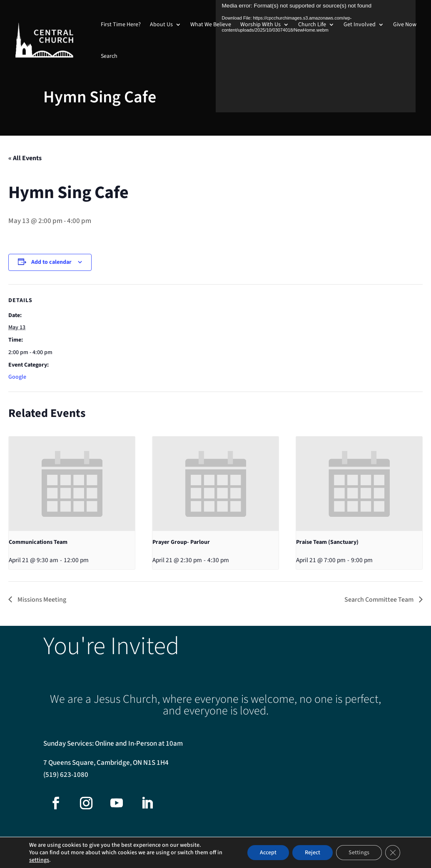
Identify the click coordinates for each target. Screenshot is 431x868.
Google (17, 377)
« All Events (25, 158)
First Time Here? (121, 25)
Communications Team (38, 542)
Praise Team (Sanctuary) (327, 542)
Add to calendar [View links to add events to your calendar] (51, 262)
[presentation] (72, 484)
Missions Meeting (41, 600)
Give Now (405, 25)
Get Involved (360, 25)
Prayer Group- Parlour (181, 542)
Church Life (312, 25)
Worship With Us (260, 25)
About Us (161, 25)
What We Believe (211, 25)
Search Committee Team (380, 600)
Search (109, 56)
